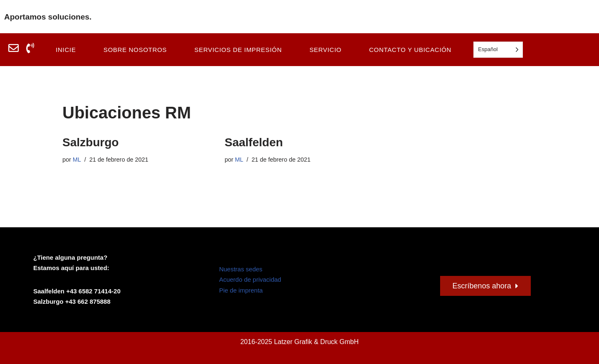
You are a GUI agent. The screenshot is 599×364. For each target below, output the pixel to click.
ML (77, 160)
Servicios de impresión (238, 50)
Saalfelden (254, 142)
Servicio (325, 50)
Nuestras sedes (241, 269)
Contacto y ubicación (410, 50)
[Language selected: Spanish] (498, 50)
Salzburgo (90, 142)
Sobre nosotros (135, 50)
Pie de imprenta (241, 290)
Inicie (66, 50)
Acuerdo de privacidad (250, 279)
